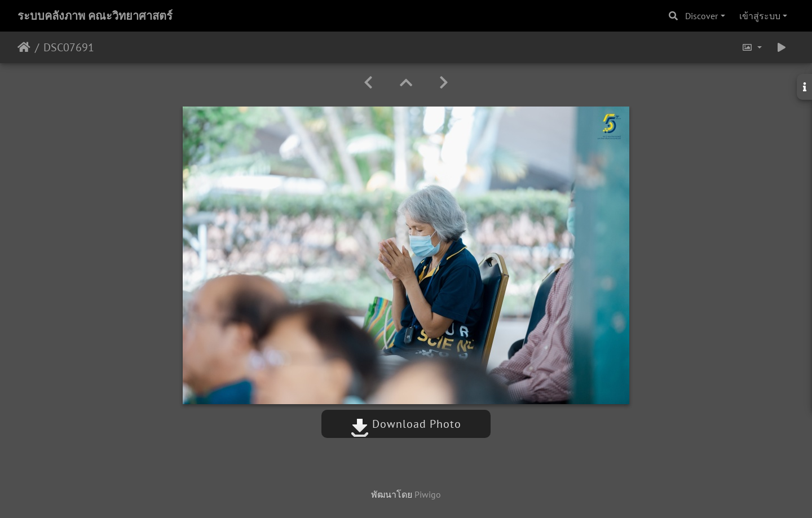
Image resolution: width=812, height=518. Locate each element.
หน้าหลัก (24, 47)
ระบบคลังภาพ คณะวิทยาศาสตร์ (95, 16)
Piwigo (428, 494)
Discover (701, 16)
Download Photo (406, 424)
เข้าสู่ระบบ (760, 16)
